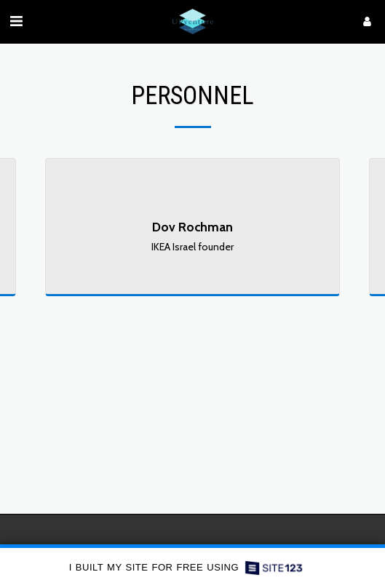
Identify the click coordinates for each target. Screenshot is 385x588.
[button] (16, 21)
